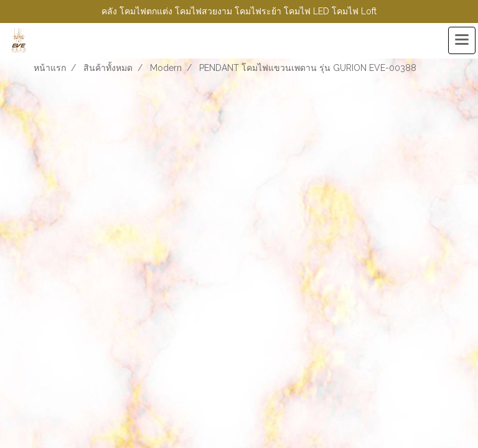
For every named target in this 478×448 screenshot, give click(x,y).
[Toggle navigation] (462, 40)
